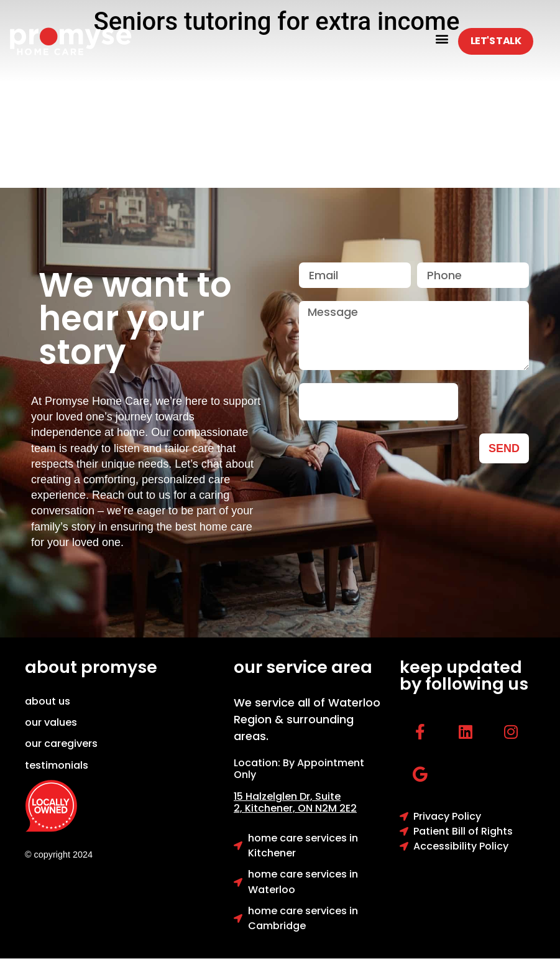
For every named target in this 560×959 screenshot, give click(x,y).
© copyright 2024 (59, 855)
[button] (442, 38)
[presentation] (379, 402)
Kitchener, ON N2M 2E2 (301, 808)
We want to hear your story (135, 318)
